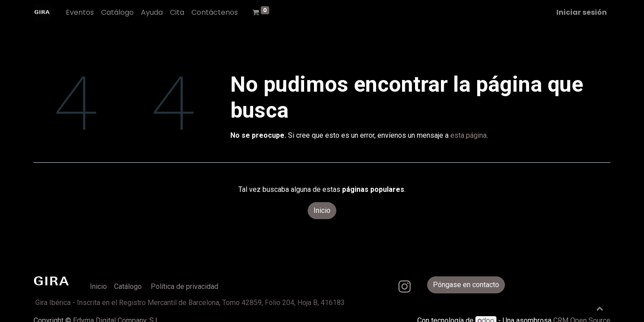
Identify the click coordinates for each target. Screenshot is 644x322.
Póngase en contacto (466, 285)
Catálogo (128, 286)
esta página (468, 135)
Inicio (322, 210)
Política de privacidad (184, 286)
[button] (600, 308)
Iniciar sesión (582, 12)
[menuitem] (80, 13)
